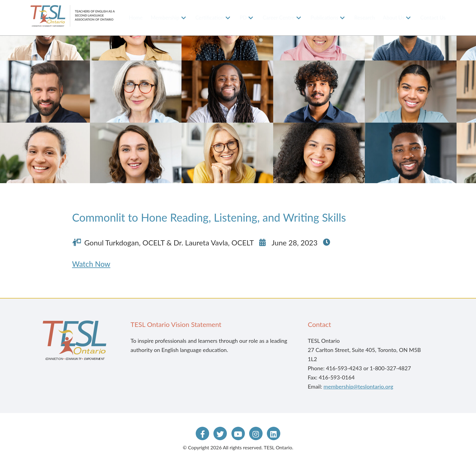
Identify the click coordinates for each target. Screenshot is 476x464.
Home (136, 18)
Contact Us (433, 18)
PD (243, 18)
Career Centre (279, 18)
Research (365, 18)
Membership (165, 18)
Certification (210, 18)
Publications (324, 18)
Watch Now (91, 264)
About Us (394, 18)
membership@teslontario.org (358, 386)
